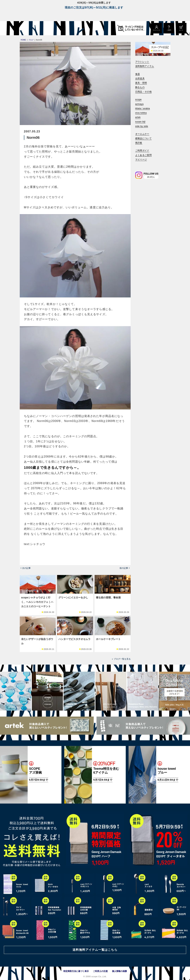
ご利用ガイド (142, 150)
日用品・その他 (144, 92)
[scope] (29, 28)
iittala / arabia (143, 108)
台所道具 (140, 78)
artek (138, 117)
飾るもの (140, 87)
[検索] (138, 164)
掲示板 (139, 143)
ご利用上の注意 (100, 971)
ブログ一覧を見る (122, 659)
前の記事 (124, 568)
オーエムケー (142, 134)
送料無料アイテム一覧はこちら (95, 950)
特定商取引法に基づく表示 (76, 971)
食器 (138, 74)
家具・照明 (141, 83)
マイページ (141, 159)
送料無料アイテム (145, 66)
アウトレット (142, 62)
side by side (142, 126)
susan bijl (140, 122)
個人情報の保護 (119, 971)
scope (138, 99)
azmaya (139, 104)
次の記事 (26, 568)
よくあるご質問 (144, 155)
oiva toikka (141, 113)
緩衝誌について (144, 138)
